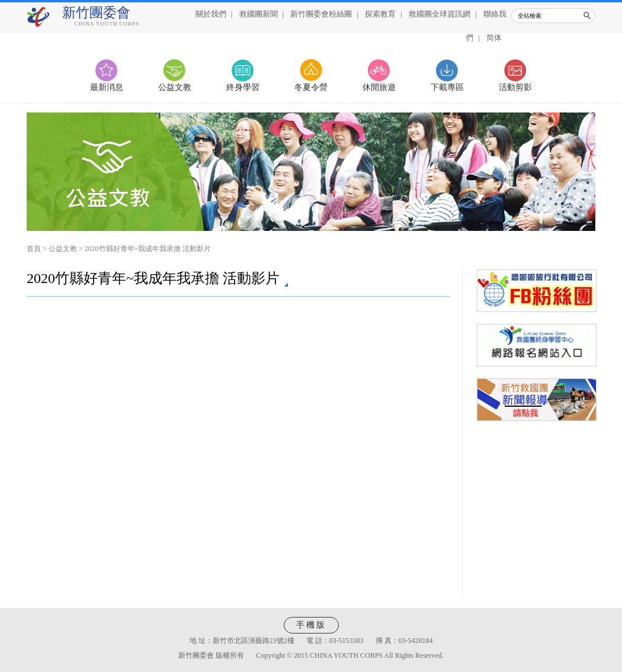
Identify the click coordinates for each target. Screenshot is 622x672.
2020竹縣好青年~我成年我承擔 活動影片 (148, 249)
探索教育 (380, 14)
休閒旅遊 (379, 87)
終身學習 (243, 87)
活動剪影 (515, 87)
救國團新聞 (259, 14)
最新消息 (107, 87)
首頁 (34, 249)
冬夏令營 (311, 87)
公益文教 (175, 87)
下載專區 (447, 87)
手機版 (311, 625)
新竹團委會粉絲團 (321, 14)
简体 (494, 38)
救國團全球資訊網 (440, 14)
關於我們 (211, 14)
